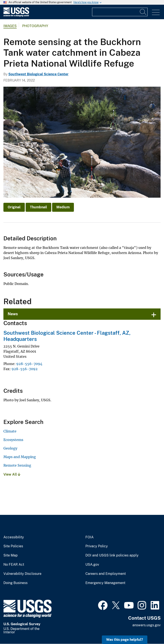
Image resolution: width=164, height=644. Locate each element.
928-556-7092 (25, 369)
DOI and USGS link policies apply (112, 555)
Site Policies (13, 546)
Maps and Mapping (20, 457)
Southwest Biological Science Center (38, 74)
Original (14, 207)
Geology (10, 448)
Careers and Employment (106, 574)
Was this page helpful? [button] (125, 640)
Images (10, 26)
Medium (63, 207)
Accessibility (14, 537)
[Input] (120, 12)
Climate (10, 431)
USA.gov (92, 565)
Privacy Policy (97, 546)
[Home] (16, 16)
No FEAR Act (14, 565)
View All (12, 474)
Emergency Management (105, 583)
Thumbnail (38, 207)
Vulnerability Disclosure (22, 574)
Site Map (11, 555)
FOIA (89, 537)
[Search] (143, 12)
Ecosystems (13, 440)
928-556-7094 (29, 364)
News (13, 314)
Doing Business (15, 583)
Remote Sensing (17, 465)
